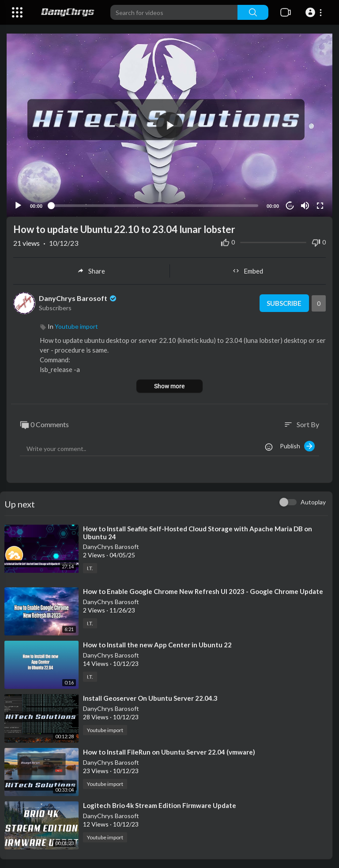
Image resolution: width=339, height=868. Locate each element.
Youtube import (76, 326)
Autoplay (313, 502)
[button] (315, 12)
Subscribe (284, 303)
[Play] (18, 206)
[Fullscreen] (320, 206)
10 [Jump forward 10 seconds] (290, 206)
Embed (248, 271)
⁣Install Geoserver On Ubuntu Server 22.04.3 (150, 698)
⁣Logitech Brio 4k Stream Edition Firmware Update (160, 805)
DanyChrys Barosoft (78, 298)
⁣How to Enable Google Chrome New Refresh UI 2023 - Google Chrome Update (203, 591)
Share (91, 271)
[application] (169, 125)
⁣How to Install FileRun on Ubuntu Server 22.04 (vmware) (169, 752)
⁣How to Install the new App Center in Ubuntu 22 (157, 645)
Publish (297, 446)
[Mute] (305, 206)
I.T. (90, 568)
